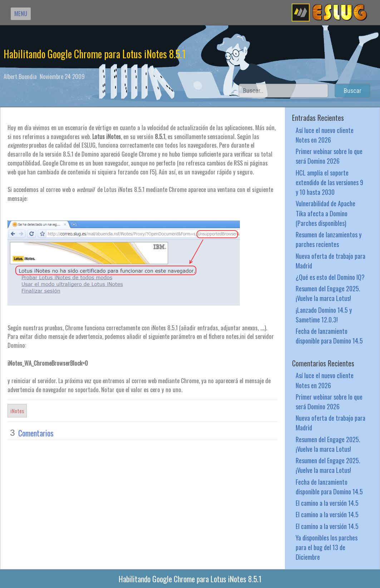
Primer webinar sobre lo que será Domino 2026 (329, 156)
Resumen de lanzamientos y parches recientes (329, 239)
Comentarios (36, 433)
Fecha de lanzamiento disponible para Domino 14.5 (329, 336)
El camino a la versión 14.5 (327, 503)
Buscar (352, 91)
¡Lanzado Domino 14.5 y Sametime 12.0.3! (324, 315)
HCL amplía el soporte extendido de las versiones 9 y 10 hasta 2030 (329, 182)
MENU (21, 13)
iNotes (17, 411)
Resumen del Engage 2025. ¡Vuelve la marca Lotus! (328, 293)
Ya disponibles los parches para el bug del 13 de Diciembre (327, 547)
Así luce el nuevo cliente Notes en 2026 (325, 135)
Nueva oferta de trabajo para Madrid (330, 261)
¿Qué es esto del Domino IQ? (330, 277)
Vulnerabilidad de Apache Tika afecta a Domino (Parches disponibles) (325, 213)
